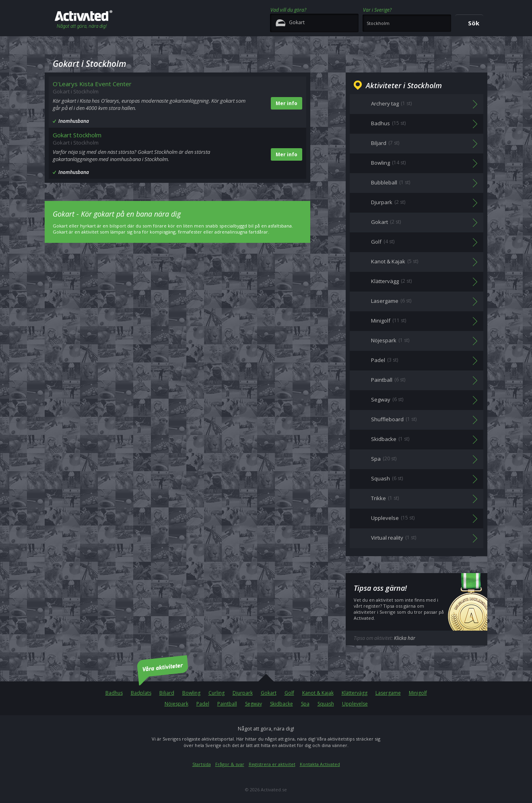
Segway (254, 704)
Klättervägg (355, 693)
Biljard (167, 693)
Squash (326, 704)
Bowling (191, 693)
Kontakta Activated (320, 764)
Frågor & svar (230, 764)
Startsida (202, 764)
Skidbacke (281, 704)
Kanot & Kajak (318, 693)
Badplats (141, 693)
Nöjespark (176, 704)
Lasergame (388, 693)
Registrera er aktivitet (272, 764)
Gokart (269, 693)
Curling (217, 693)
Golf (289, 693)
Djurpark (243, 693)
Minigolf (418, 693)
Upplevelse (355, 704)
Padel (203, 704)
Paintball (227, 704)
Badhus (114, 693)
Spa (305, 704)
